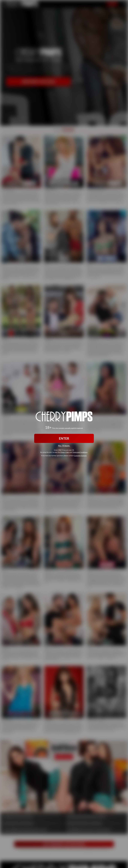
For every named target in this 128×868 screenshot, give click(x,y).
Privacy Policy (65, 452)
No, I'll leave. (64, 446)
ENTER (64, 438)
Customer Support (80, 456)
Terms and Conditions (80, 452)
